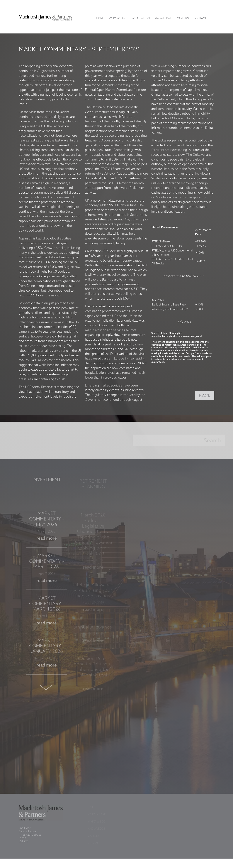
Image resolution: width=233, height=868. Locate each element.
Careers (183, 18)
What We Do (141, 18)
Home (100, 18)
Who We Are (118, 18)
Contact (200, 18)
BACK (205, 396)
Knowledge (163, 18)
